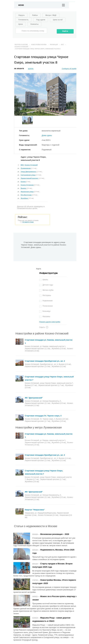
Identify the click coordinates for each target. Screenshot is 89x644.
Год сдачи (41, 20)
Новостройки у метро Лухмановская (39, 427)
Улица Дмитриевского (28, 172)
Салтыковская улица (28, 175)
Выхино (23, 188)
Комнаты (34, 24)
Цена (21, 24)
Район (35, 15)
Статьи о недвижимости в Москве (36, 526)
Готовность (24, 20)
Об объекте (19, 69)
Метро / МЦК (51, 15)
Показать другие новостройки (50, 322)
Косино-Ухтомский (31, 165)
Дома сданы (47, 135)
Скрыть (42, 327)
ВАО (22, 165)
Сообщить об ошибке (69, 69)
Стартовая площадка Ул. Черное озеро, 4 (43, 416)
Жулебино (24, 198)
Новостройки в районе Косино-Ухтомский (42, 333)
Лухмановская (26, 168)
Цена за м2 (58, 20)
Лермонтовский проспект (30, 178)
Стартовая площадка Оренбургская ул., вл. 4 (45, 361)
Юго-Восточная (26, 195)
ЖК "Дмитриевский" (34, 398)
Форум (31, 69)
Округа (21, 15)
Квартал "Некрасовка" (35, 510)
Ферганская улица (27, 192)
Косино (23, 182)
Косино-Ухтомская (27, 185)
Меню (21, 5)
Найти (65, 31)
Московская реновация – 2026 (55, 534)
